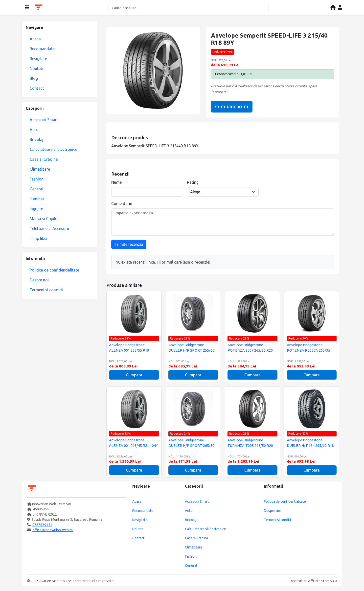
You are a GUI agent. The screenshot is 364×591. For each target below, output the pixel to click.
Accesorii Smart (44, 120)
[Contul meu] (340, 8)
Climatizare (40, 169)
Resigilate (38, 59)
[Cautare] (189, 8)
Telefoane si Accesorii (49, 228)
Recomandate (42, 49)
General (36, 189)
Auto (34, 130)
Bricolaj (36, 139)
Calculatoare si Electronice (53, 149)
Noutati (36, 68)
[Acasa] (333, 8)
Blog (34, 78)
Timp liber (39, 238)
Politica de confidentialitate (54, 270)
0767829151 (42, 525)
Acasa (35, 39)
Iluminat (37, 199)
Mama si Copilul (44, 219)
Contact (37, 88)
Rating (193, 182)
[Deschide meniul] (27, 8)
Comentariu (122, 204)
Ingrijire (36, 209)
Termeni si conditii (46, 290)
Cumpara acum (232, 106)
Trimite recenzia (129, 244)
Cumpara (134, 375)
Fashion (37, 179)
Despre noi (39, 280)
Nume (116, 182)
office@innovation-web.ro (53, 530)
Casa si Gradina (44, 159)
